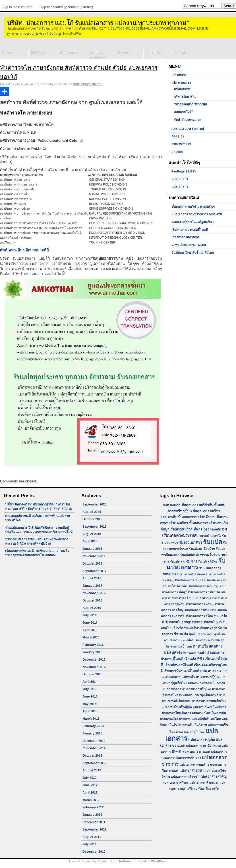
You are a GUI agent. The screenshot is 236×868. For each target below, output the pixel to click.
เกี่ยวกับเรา (39, 53)
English (180, 53)
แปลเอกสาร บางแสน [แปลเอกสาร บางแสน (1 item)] (196, 752)
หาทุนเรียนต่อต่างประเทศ (189, 245)
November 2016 (94, 593)
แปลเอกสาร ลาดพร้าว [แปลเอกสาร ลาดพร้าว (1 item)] (194, 765)
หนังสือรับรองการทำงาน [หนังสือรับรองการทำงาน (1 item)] (198, 640)
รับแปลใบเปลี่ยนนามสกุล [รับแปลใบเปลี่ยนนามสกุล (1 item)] (201, 628)
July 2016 (90, 615)
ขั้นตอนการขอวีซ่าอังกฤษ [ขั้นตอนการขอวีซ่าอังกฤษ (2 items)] (197, 517)
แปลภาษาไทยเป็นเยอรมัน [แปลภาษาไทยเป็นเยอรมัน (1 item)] (209, 713)
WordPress (159, 861)
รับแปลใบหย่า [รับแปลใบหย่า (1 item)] (213, 622)
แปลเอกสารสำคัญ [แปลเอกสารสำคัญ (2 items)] (213, 777)
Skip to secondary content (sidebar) (66, 7)
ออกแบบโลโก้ (184, 112)
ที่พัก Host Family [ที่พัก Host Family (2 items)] (207, 529)
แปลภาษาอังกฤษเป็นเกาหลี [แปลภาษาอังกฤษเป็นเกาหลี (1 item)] (201, 695)
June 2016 (90, 623)
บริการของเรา (69, 53)
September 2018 (94, 526)
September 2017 (94, 571)
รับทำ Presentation (188, 120)
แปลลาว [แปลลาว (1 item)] (185, 719)
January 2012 (92, 815)
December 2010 (94, 852)
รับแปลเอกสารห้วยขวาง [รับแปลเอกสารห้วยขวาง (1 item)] (200, 610)
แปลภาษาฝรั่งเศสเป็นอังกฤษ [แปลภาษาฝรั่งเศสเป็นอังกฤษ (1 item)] (206, 683)
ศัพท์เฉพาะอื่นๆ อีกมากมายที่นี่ (24, 250)
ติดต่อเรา (123, 53)
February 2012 (93, 807)
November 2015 (94, 667)
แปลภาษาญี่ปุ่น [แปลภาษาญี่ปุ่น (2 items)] (207, 677)
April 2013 (90, 711)
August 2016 (92, 608)
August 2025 (92, 512)
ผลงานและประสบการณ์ (97, 55)
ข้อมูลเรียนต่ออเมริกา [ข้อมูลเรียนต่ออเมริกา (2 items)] (177, 529)
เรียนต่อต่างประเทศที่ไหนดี (190, 230)
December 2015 (94, 659)
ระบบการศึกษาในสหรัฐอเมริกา (192, 222)
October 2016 (92, 600)
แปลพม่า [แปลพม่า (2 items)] (188, 677)
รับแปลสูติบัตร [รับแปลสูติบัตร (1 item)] (208, 561)
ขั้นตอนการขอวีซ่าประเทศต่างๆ (193, 207)
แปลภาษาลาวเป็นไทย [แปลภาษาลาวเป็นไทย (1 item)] (197, 689)
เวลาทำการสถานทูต (185, 237)
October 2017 (92, 563)
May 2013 (89, 704)
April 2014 (90, 682)
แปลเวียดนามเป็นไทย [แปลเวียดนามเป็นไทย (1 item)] (190, 732)
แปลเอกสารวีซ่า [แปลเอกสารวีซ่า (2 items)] (192, 771)
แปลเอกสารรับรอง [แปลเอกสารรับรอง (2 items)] (187, 758)
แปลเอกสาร (182, 89)
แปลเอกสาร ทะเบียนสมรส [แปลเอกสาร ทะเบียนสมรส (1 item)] (203, 746)
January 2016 (92, 652)
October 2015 (92, 674)
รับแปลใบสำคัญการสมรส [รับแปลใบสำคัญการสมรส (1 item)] (185, 622)
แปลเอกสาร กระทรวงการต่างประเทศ (197, 214)
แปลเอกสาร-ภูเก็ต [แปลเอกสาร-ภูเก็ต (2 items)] (202, 740)
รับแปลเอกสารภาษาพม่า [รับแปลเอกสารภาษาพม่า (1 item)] (205, 586)
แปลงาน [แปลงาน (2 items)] (214, 671)
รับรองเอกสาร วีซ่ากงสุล (191, 104)
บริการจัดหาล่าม (185, 97)
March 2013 (91, 719)
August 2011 (92, 837)
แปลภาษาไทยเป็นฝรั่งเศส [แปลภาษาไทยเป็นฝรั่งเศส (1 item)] (210, 707)
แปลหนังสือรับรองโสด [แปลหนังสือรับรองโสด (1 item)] (206, 719)
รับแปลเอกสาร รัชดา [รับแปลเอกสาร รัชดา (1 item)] (201, 592)
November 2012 (94, 748)
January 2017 (92, 586)
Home (7, 53)
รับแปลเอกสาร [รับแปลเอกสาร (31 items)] (196, 564)
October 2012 (92, 755)
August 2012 (92, 770)
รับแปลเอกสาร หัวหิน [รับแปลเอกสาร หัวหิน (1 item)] (199, 604)
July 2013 (90, 689)
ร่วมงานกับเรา (156, 53)
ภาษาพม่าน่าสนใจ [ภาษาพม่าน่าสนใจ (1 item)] (209, 536)
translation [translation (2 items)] (172, 505)
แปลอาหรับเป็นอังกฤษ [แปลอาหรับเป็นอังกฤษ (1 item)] (193, 725)
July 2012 (90, 778)
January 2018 (92, 549)
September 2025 (94, 504)
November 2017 (94, 556)
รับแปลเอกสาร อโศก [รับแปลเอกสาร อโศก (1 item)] (199, 616)
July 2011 (90, 844)
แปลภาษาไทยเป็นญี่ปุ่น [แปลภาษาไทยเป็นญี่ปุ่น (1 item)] (177, 707)
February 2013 (93, 726)
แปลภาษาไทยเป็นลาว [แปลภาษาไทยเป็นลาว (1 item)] (177, 713)
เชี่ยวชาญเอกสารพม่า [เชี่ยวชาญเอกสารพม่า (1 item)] (191, 653)
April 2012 (90, 792)
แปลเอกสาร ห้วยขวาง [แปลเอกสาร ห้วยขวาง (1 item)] (204, 782)
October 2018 (92, 519)
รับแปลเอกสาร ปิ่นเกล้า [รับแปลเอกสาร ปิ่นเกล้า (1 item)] (190, 580)
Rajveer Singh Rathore (114, 861)
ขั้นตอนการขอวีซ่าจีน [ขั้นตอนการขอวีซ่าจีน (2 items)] (197, 505)
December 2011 (94, 822)
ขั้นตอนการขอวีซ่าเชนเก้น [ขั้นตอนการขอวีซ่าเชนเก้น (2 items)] (208, 523)
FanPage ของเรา (184, 171)
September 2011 (94, 829)
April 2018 (90, 541)
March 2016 (91, 637)
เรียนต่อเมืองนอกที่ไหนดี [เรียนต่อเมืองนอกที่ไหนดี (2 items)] (181, 671)
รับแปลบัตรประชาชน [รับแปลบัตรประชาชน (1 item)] (194, 555)
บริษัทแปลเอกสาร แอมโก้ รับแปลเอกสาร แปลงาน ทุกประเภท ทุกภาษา (98, 23)
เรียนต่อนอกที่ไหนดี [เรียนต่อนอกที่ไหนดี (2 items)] (179, 665)
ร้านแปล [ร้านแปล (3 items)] (181, 634)
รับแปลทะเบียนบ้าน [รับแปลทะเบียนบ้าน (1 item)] (202, 549)
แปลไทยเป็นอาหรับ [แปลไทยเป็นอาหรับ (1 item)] (206, 788)
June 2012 (90, 785)
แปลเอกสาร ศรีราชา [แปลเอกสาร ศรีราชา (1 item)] (185, 777)
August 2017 (92, 578)
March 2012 (91, 800)
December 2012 (94, 741)
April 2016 (90, 630)
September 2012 (94, 763)
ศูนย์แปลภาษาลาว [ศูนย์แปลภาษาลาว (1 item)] (201, 634)
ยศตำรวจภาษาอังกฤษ (88, 84)
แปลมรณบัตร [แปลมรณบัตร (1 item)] (169, 719)
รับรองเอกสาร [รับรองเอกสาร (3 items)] (190, 543)
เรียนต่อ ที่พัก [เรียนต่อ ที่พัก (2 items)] (194, 659)
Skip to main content (17, 7)
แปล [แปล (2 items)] (204, 671)
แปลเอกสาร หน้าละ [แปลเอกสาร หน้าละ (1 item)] (175, 782)
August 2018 (92, 534)
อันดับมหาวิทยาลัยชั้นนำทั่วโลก (193, 253)
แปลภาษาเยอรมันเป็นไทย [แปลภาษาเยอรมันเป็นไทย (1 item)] (209, 701)
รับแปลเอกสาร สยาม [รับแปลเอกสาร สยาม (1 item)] (203, 598)
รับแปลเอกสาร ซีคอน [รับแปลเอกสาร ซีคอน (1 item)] (191, 574)
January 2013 (92, 733)
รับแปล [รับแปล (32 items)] (213, 542)
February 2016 (93, 645)
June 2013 (90, 696)
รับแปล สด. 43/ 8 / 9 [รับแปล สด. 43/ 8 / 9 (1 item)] (184, 561)
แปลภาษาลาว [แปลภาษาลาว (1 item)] (172, 689)
